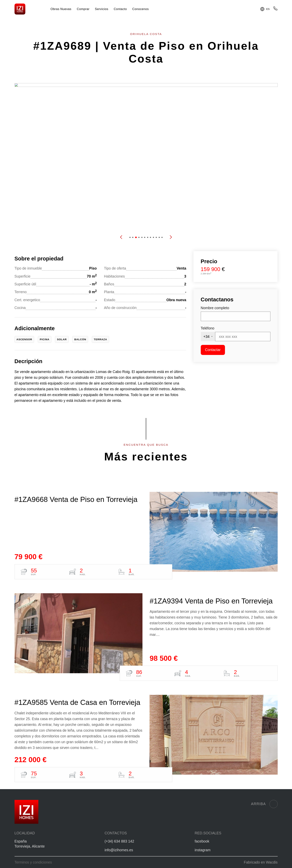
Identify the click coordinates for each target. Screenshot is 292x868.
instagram (203, 850)
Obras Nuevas (61, 9)
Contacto (120, 9)
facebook (202, 841)
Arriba (264, 804)
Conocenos (140, 9)
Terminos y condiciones (33, 862)
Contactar (213, 350)
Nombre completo (215, 308)
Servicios (102, 9)
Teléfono (208, 328)
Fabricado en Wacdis (261, 862)
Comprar (83, 9)
